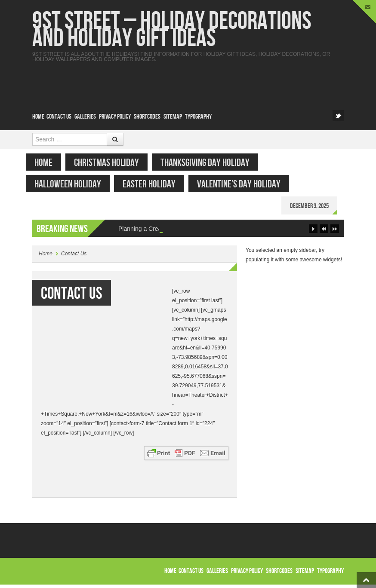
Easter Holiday (156, 184)
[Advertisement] (187, 81)
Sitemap (173, 117)
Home (38, 117)
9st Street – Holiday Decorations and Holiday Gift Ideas (172, 30)
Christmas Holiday (113, 163)
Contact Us (59, 117)
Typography (198, 117)
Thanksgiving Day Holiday (211, 163)
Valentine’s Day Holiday (245, 184)
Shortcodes (147, 117)
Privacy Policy (115, 117)
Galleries (85, 117)
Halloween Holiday (74, 184)
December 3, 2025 (316, 206)
